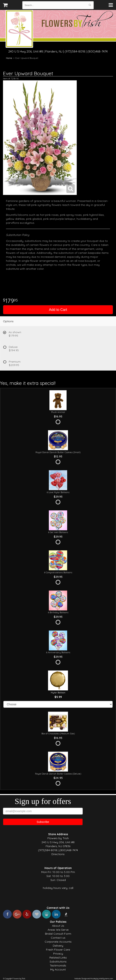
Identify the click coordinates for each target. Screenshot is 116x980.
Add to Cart (58, 310)
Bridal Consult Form (58, 934)
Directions (58, 854)
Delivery (58, 946)
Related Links (58, 958)
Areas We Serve (58, 930)
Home (9, 58)
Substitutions (58, 962)
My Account (58, 969)
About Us (58, 926)
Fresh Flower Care (58, 950)
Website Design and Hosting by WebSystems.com (94, 979)
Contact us (58, 938)
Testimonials (58, 965)
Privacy (58, 954)
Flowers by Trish (19, 29)
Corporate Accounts (58, 942)
